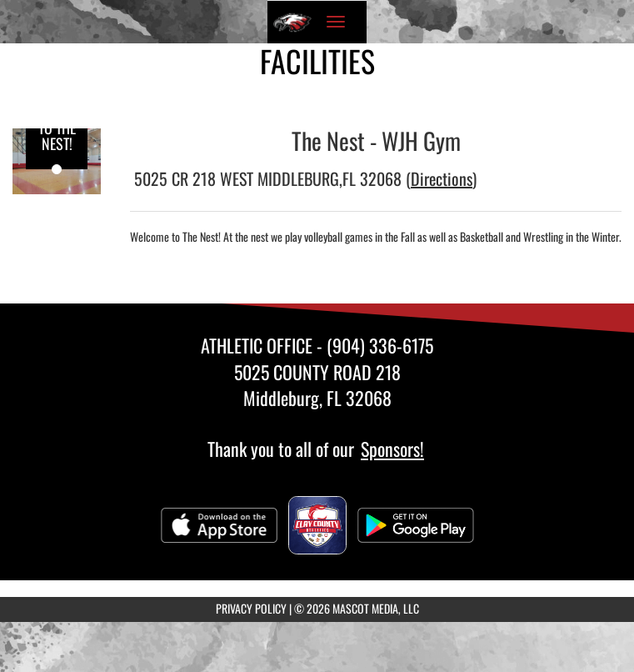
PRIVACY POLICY (251, 608)
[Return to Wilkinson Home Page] (292, 22)
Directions (442, 178)
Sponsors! (392, 449)
